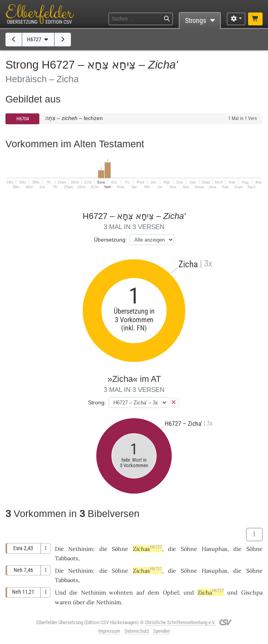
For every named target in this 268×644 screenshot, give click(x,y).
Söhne (120, 549)
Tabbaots (67, 558)
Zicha (211, 592)
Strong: (97, 402)
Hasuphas (215, 549)
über (79, 602)
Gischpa (252, 592)
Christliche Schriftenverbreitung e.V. (180, 622)
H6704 (23, 119)
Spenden (161, 631)
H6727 (38, 40)
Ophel (171, 592)
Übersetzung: (110, 240)
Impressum (109, 631)
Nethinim (81, 549)
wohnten (121, 592)
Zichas (147, 549)
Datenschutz (137, 631)
